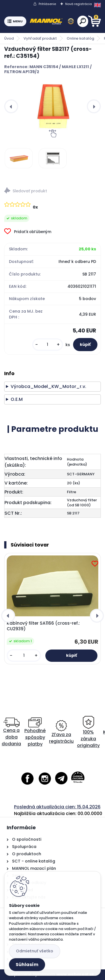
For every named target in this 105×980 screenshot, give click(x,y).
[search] (83, 21)
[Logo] (52, 21)
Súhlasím (27, 965)
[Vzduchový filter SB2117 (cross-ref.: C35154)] (53, 106)
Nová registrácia (79, 4)
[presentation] (11, 106)
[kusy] (48, 345)
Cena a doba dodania (11, 732)
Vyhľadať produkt (40, 38)
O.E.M (17, 399)
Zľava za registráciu (61, 732)
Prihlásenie (47, 4)
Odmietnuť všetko (35, 951)
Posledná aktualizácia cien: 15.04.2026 (57, 807)
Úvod (9, 38)
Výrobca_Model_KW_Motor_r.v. (48, 386)
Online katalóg (80, 38)
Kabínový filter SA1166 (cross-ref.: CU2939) (43, 626)
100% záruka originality (88, 732)
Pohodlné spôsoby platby (35, 732)
